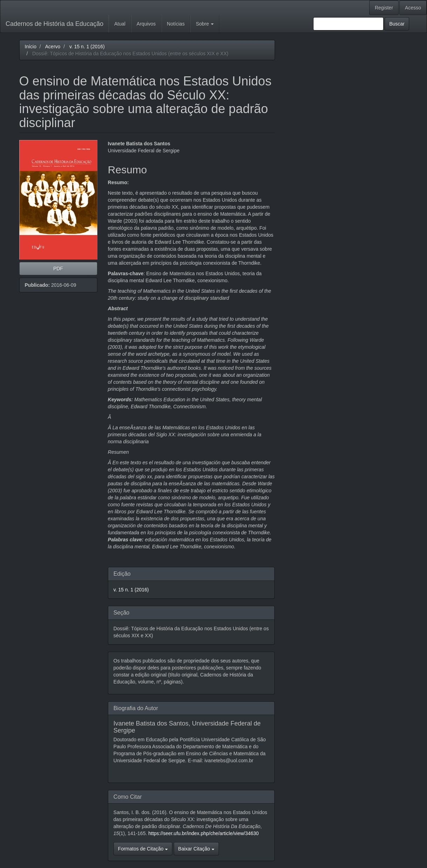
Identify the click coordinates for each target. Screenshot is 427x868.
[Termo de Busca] (348, 24)
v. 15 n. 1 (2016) (87, 47)
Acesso (413, 8)
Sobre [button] (205, 24)
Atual (120, 24)
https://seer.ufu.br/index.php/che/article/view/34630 (203, 833)
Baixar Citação (196, 849)
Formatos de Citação (143, 849)
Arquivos (146, 24)
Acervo (53, 47)
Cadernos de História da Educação (54, 24)
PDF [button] (58, 269)
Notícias (176, 24)
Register (384, 8)
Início (31, 47)
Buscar (397, 24)
